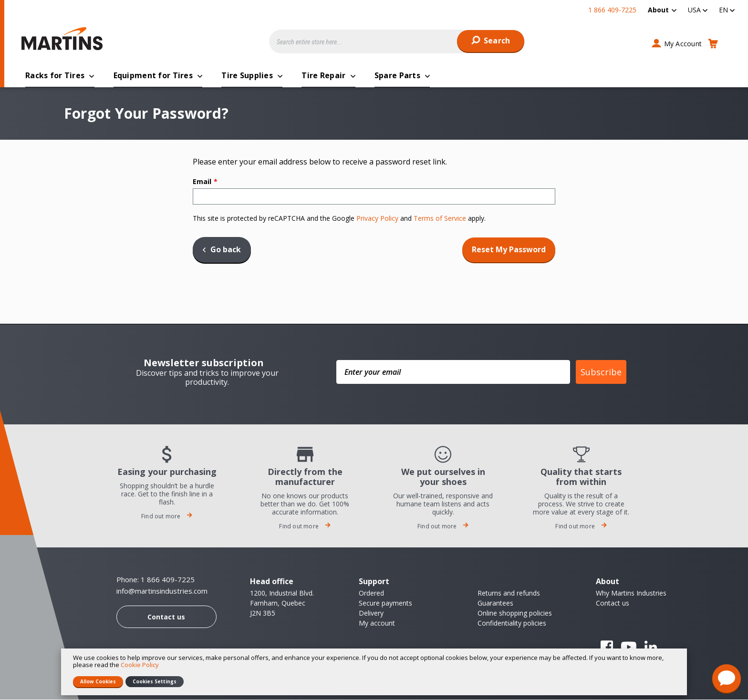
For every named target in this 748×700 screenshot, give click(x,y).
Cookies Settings (155, 681)
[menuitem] (662, 10)
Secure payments (385, 603)
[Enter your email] (453, 372)
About (658, 10)
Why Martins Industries (631, 593)
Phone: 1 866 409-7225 (156, 580)
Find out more (167, 517)
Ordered (371, 593)
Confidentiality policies (512, 623)
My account (377, 623)
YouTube (629, 648)
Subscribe (601, 372)
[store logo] (64, 39)
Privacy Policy (377, 219)
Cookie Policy (140, 665)
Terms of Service (440, 219)
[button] (698, 10)
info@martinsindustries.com (162, 592)
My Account (683, 44)
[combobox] (397, 41)
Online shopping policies (515, 613)
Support (374, 582)
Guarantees (495, 603)
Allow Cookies (98, 681)
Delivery (371, 613)
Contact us (166, 617)
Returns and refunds (509, 593)
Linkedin (651, 648)
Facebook (607, 648)
